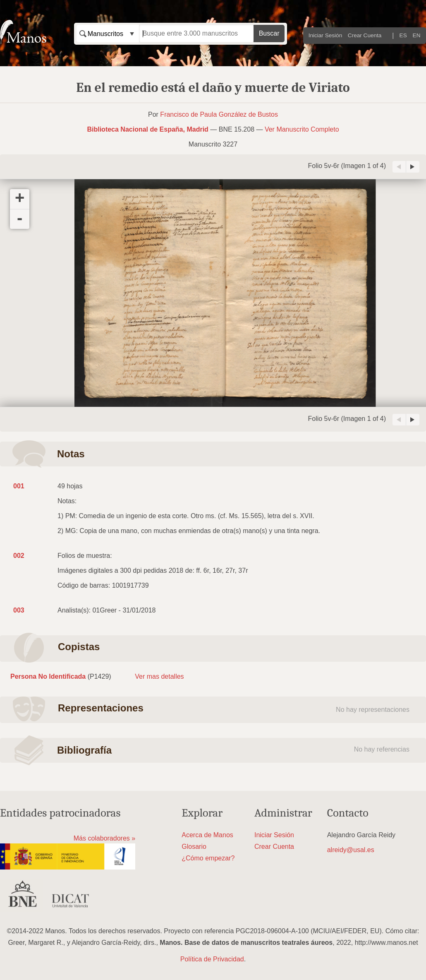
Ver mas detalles (159, 676)
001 (19, 486)
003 (19, 610)
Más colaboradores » (104, 838)
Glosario (194, 847)
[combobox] (108, 34)
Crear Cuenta (365, 35)
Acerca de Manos (207, 835)
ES (403, 35)
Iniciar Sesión (325, 35)
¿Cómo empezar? (208, 858)
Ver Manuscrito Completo (302, 129)
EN (417, 35)
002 (19, 556)
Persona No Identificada (48, 676)
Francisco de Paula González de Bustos (219, 114)
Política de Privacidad (212, 959)
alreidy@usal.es (351, 850)
